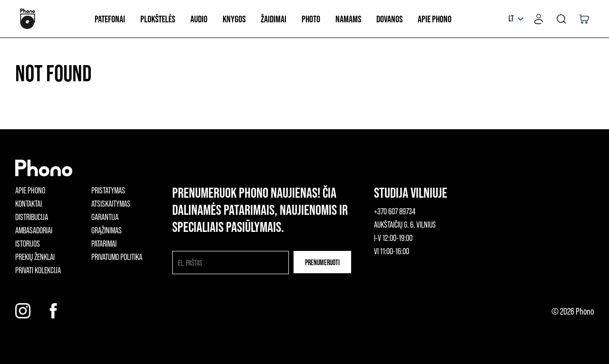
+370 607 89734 (395, 211)
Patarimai (104, 243)
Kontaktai (29, 203)
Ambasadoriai (34, 230)
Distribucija (32, 217)
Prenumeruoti (322, 262)
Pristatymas (108, 190)
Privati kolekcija (38, 270)
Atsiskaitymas (111, 203)
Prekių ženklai (35, 257)
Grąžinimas (107, 230)
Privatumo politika (117, 257)
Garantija (105, 217)
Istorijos (28, 243)
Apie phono (30, 190)
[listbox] (516, 19)
